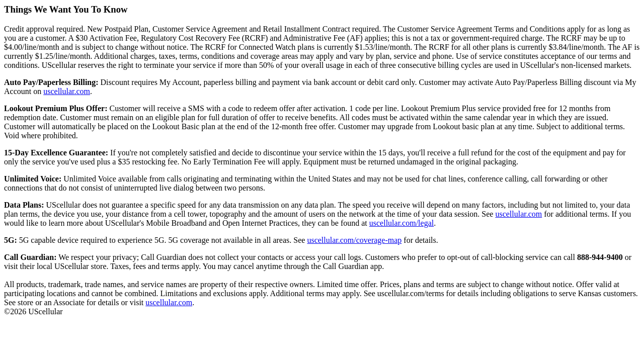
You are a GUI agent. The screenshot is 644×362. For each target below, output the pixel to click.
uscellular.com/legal (401, 223)
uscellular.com (67, 91)
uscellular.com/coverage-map (354, 240)
